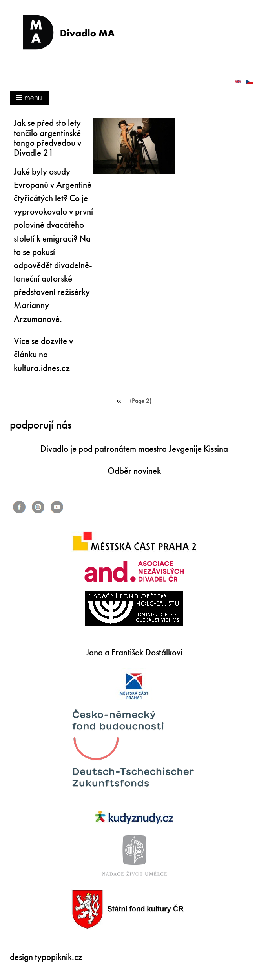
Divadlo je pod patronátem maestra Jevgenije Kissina (134, 449)
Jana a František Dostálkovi (134, 652)
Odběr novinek (134, 471)
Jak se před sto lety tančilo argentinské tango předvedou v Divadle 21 (47, 138)
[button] (29, 98)
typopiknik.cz (59, 957)
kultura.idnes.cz (42, 368)
